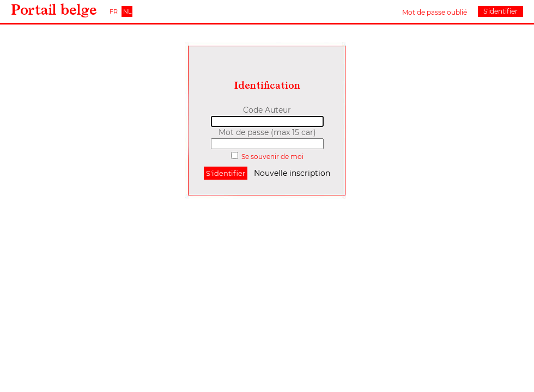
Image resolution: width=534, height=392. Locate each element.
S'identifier (500, 11)
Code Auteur (267, 110)
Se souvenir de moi (272, 157)
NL (127, 11)
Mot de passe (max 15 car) (267, 132)
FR (114, 11)
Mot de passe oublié (435, 12)
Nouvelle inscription (292, 173)
